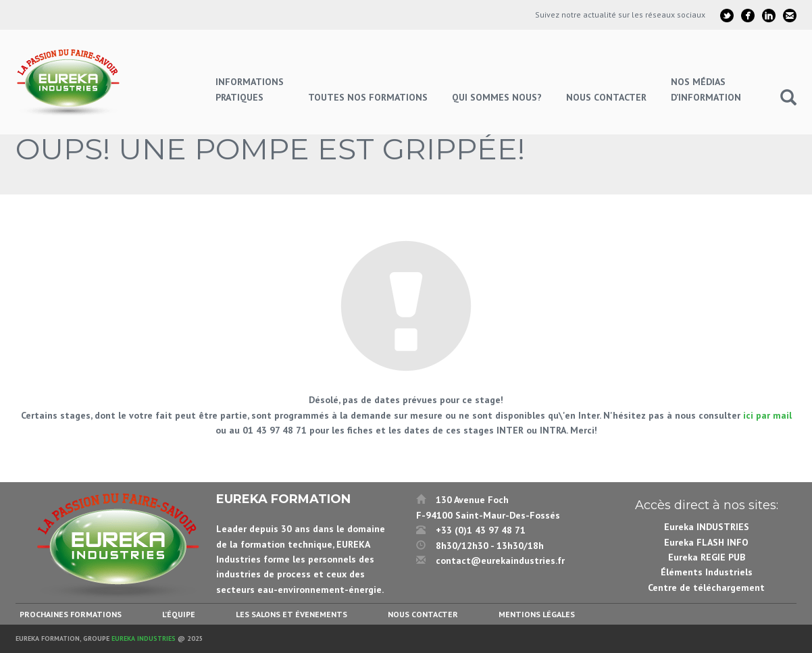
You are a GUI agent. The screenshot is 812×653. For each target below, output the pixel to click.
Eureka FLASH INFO (706, 542)
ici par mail (767, 415)
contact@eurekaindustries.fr (500, 560)
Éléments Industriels (707, 572)
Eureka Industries (144, 638)
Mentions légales (537, 614)
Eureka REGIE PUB (707, 557)
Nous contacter (423, 614)
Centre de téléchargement (706, 587)
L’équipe (179, 614)
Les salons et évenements (291, 614)
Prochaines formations (71, 614)
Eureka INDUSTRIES (707, 527)
